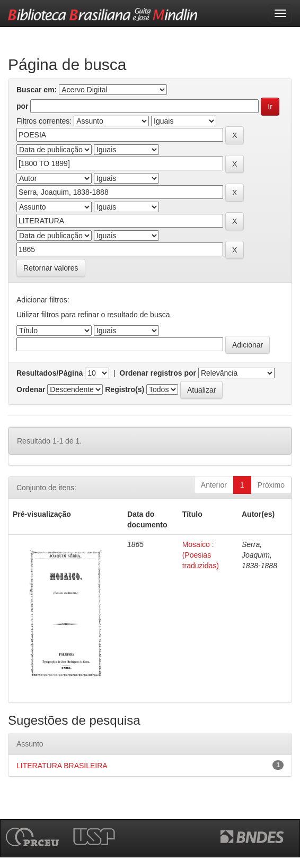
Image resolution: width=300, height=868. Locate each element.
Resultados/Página (50, 373)
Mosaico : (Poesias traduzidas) (201, 555)
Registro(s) (125, 389)
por (23, 106)
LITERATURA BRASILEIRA (62, 766)
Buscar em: (37, 90)
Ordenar (31, 389)
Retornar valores (51, 268)
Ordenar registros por (158, 373)
